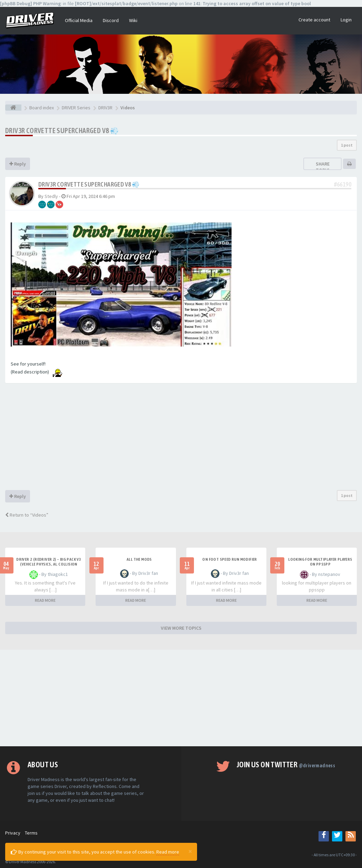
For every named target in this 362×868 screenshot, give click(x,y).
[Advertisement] (181, 438)
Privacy (13, 833)
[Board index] (13, 108)
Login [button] (346, 20)
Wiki (133, 20)
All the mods (139, 559)
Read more (168, 852)
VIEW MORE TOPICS (181, 628)
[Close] (190, 851)
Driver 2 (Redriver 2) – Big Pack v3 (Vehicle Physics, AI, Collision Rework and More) (49, 564)
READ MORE (45, 600)
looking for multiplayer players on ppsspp (320, 562)
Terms (31, 833)
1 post (347, 145)
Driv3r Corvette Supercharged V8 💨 (62, 131)
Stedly (51, 196)
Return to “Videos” (27, 515)
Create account (314, 20)
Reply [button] (18, 164)
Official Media (79, 20)
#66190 (343, 184)
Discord (111, 20)
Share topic (323, 167)
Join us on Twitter (286, 765)
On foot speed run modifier (229, 559)
